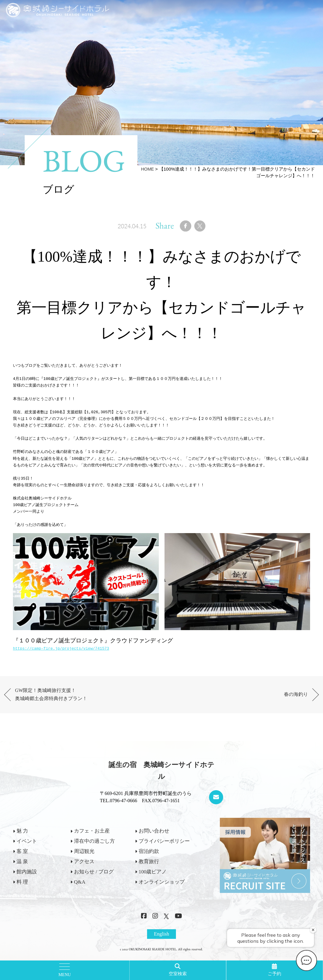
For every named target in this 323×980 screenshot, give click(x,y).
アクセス (84, 867)
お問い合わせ (154, 837)
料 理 (22, 887)
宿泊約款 (149, 857)
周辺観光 (84, 857)
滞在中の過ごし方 (94, 847)
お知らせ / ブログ (94, 877)
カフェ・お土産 (92, 837)
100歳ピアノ (153, 877)
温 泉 (22, 867)
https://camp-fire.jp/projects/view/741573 (61, 651)
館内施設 (27, 877)
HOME (147, 169)
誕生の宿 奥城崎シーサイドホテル (161, 776)
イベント (27, 847)
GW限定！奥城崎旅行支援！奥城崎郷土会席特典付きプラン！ (58, 698)
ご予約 (274, 974)
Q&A (80, 887)
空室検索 (178, 974)
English (161, 940)
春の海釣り (294, 698)
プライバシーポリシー (164, 847)
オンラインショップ (162, 887)
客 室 (22, 857)
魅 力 (22, 837)
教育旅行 (149, 867)
